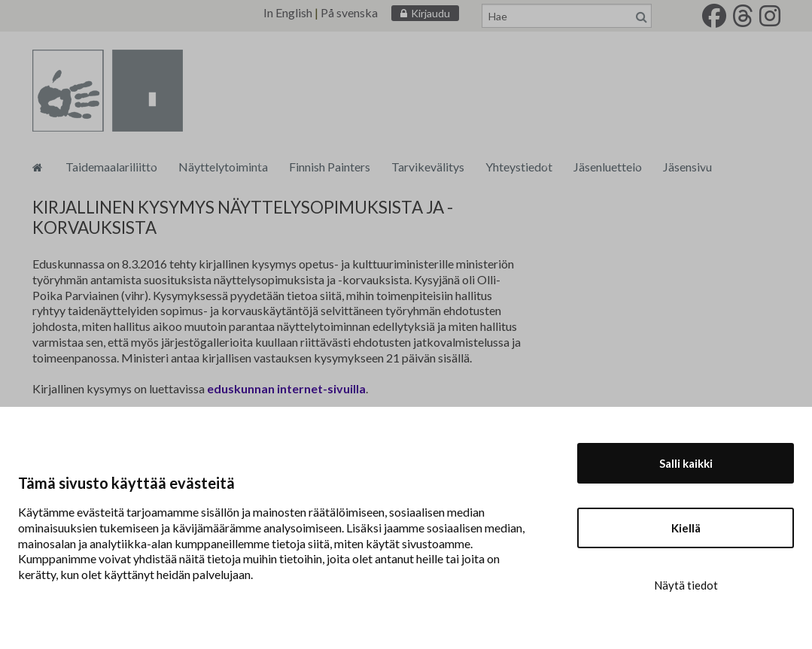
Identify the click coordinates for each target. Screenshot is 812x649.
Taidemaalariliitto (111, 167)
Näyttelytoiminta (223, 167)
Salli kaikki (686, 463)
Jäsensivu (687, 167)
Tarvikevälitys (428, 167)
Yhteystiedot (519, 167)
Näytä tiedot (686, 585)
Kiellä (686, 528)
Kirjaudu (430, 13)
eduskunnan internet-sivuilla (286, 388)
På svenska (349, 12)
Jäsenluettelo (608, 167)
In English (288, 12)
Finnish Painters (330, 167)
